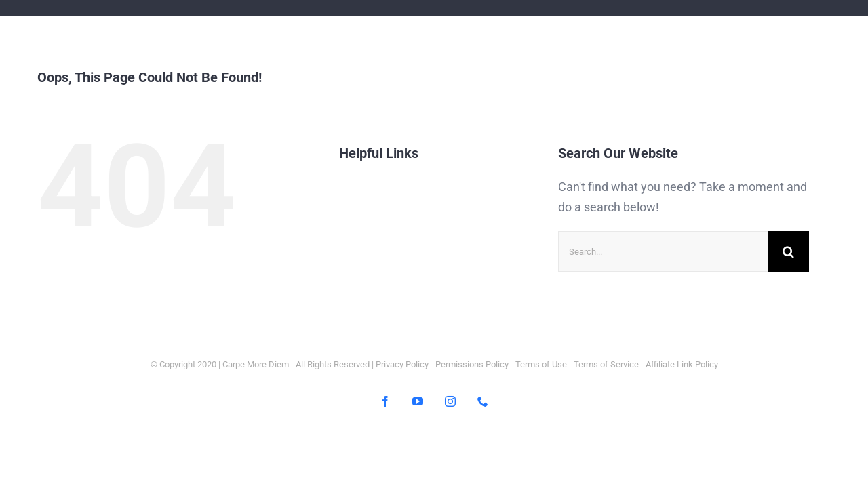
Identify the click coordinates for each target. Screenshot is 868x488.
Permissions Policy (472, 364)
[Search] (789, 251)
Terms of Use (541, 364)
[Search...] (663, 251)
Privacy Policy (402, 364)
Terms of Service (606, 364)
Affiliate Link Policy (682, 364)
